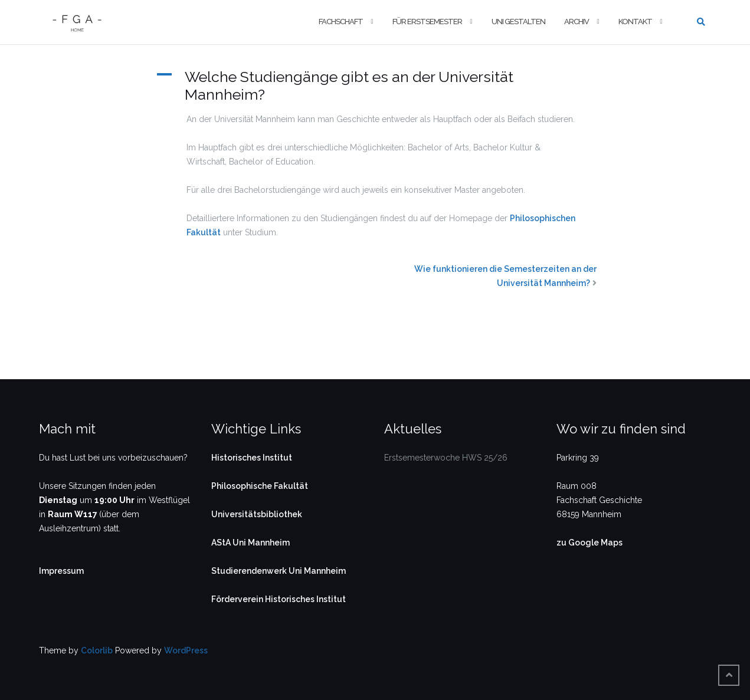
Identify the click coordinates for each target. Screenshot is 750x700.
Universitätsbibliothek (257, 514)
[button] (375, 86)
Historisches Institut (252, 458)
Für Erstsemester (427, 22)
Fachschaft (341, 22)
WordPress (186, 650)
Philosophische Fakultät (260, 486)
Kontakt (635, 22)
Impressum (61, 571)
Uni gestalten (518, 22)
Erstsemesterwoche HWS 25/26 (446, 458)
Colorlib (97, 650)
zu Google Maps (589, 543)
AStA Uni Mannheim (250, 543)
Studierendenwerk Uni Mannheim (279, 571)
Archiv (577, 22)
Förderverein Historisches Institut (279, 599)
